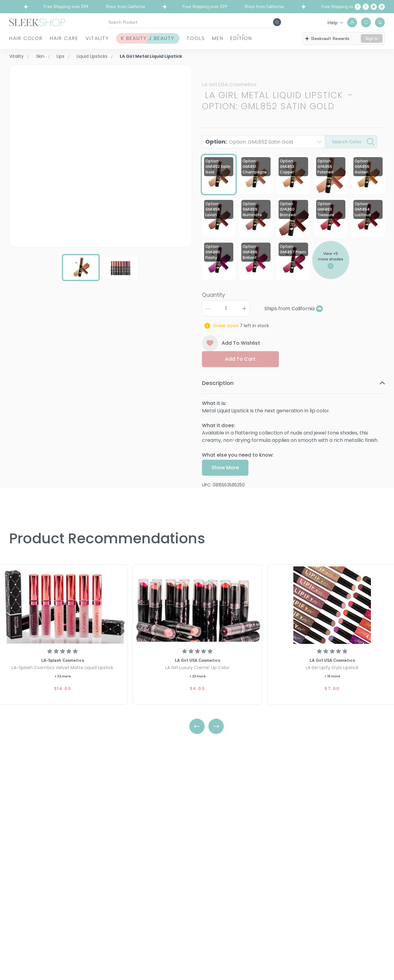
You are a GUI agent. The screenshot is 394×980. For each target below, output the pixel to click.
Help (333, 22)
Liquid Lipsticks (92, 56)
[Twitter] (366, 7)
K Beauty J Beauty (162, 42)
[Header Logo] (37, 22)
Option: (249, 145)
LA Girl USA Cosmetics (229, 68)
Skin (40, 56)
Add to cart (240, 376)
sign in (372, 42)
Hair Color (19, 42)
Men (260, 42)
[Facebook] (358, 7)
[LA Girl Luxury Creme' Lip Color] (197, 605)
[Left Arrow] (197, 726)
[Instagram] (374, 7)
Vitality (113, 42)
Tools (228, 42)
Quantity (213, 311)
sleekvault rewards (332, 39)
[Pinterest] (382, 7)
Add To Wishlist (231, 360)
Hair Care (65, 42)
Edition (293, 42)
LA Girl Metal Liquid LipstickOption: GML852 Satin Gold (277, 84)
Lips (60, 56)
